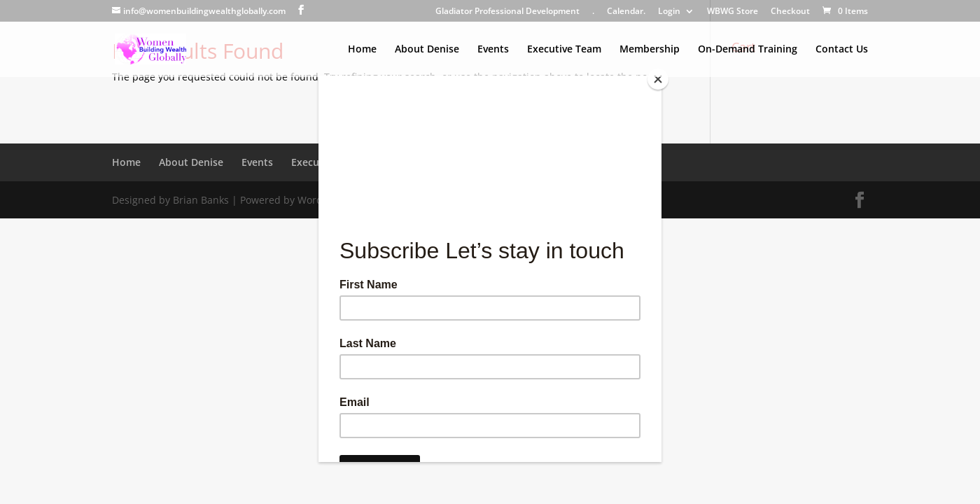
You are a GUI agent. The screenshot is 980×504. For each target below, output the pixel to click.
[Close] (658, 79)
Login (669, 12)
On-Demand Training (748, 50)
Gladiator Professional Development (507, 12)
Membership (650, 50)
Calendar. (626, 12)
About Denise (427, 50)
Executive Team (564, 50)
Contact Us (842, 50)
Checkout (790, 12)
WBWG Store (733, 12)
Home (362, 50)
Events (493, 50)
